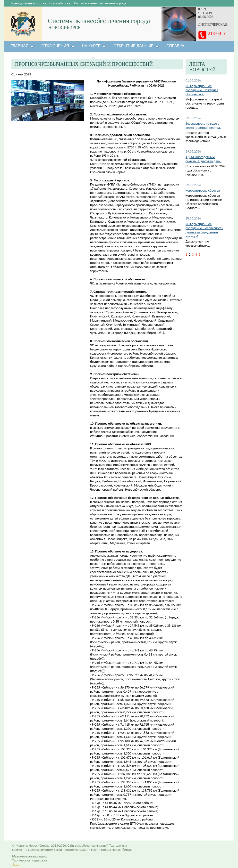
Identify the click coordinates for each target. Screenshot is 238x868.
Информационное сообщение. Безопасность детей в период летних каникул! (204, 230)
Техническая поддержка (30, 860)
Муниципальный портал (30, 856)
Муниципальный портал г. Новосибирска (40, 3)
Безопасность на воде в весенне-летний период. (203, 126)
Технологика (118, 846)
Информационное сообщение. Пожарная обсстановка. (202, 90)
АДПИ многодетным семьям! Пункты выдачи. (204, 159)
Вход (16, 864)
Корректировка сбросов (203, 191)
